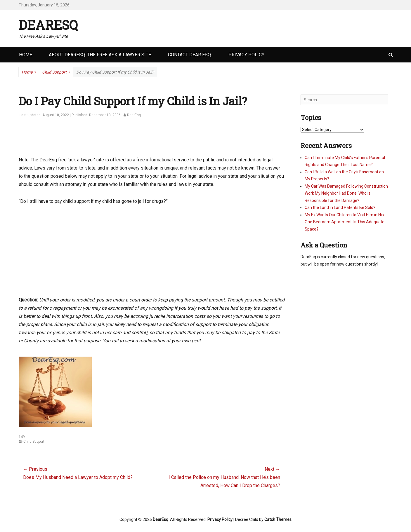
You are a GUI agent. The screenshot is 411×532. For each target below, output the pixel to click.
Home (26, 55)
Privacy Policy (246, 55)
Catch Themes (278, 519)
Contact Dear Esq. (190, 55)
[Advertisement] (125, 140)
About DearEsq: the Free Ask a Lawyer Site (100, 55)
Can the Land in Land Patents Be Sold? (340, 207)
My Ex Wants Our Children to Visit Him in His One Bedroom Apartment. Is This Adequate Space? (345, 222)
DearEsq (48, 25)
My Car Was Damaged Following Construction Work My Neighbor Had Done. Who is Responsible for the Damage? (346, 193)
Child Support (56, 72)
